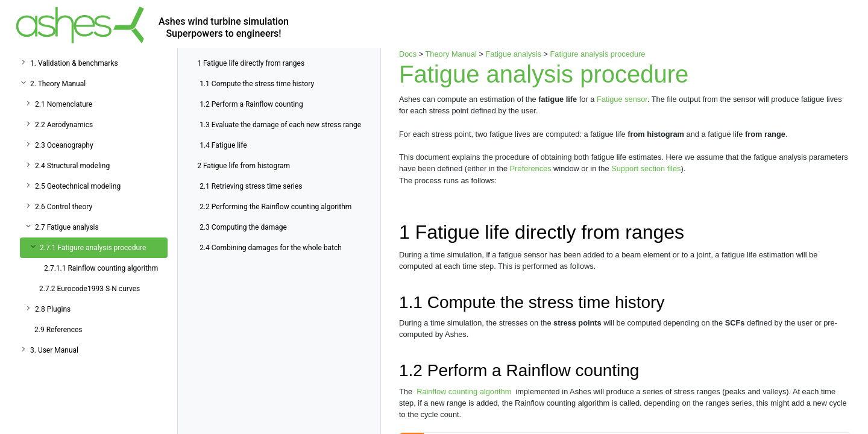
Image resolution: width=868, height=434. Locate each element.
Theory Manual (451, 54)
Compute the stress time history (257, 84)
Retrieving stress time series (251, 186)
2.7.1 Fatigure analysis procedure (93, 248)
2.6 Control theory (64, 207)
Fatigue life (223, 145)
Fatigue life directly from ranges (251, 63)
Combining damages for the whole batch (271, 248)
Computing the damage (243, 227)
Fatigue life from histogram (244, 166)
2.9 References (58, 330)
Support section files (646, 168)
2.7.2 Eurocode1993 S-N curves (90, 289)
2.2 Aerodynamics (64, 125)
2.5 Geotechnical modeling (78, 186)
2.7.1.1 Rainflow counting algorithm (101, 268)
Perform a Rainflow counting (251, 104)
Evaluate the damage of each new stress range (280, 125)
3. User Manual (54, 350)
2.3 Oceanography (64, 145)
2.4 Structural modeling (72, 166)
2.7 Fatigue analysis (67, 227)
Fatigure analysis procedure (598, 54)
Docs (408, 54)
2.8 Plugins (53, 309)
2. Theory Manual (58, 84)
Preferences (531, 168)
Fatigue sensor (622, 99)
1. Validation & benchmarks (74, 63)
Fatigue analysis (513, 54)
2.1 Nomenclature (64, 104)
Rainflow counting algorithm (464, 392)
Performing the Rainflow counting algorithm (275, 207)
